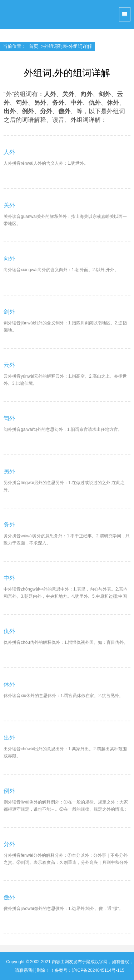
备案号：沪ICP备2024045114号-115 (90, 970)
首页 (34, 46)
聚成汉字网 (15, 15)
